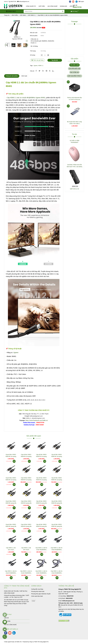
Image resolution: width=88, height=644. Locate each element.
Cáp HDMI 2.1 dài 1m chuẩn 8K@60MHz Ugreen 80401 (26, 98)
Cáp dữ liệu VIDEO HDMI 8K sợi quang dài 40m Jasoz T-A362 (26, 456)
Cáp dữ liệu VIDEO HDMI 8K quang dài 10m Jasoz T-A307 (41, 526)
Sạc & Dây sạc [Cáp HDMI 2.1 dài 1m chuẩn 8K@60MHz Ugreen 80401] (75, 72)
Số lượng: (33, 55)
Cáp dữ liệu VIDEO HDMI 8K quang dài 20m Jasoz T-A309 (11, 526)
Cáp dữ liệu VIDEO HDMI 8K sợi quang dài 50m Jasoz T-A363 (11, 456)
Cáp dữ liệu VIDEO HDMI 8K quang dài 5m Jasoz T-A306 (57, 526)
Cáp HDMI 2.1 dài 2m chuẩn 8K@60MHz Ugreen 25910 (57, 572)
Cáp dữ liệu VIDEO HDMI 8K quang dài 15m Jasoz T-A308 (26, 526)
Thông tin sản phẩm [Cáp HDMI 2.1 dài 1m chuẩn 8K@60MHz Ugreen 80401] (12, 76)
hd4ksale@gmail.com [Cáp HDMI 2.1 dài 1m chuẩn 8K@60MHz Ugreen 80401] (23, 2)
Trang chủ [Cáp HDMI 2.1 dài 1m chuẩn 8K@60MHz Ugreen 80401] (7, 15)
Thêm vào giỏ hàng (37, 60)
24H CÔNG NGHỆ (52, 6)
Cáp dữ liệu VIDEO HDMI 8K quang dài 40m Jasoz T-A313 (26, 502)
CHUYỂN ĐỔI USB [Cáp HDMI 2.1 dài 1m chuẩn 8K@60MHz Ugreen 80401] (74, 69)
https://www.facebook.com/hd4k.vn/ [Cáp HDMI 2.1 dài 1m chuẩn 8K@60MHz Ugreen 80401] (37, 420)
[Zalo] (54, 71)
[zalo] (77, 2)
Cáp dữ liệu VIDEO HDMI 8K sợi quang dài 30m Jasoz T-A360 (41, 456)
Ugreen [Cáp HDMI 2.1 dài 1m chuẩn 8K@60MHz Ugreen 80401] (36, 66)
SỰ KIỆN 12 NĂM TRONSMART (74, 141)
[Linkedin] (43, 71)
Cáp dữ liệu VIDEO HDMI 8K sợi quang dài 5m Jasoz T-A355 (57, 479)
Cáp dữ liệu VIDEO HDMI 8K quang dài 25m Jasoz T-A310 (57, 502)
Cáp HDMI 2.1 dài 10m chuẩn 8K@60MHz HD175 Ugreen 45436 (26, 549)
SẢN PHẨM (7, 621)
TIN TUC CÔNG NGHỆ (10, 625)
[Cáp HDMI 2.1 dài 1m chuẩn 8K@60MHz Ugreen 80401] (13, 6)
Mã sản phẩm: (34, 36)
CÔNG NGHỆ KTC (31, 6)
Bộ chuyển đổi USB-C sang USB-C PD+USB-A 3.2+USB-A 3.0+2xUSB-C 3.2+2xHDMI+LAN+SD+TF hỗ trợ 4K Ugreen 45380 (74, 123)
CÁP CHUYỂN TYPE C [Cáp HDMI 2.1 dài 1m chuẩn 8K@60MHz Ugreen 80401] (74, 76)
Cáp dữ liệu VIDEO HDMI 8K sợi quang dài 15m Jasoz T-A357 (26, 479)
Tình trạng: (33, 51)
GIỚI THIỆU (42, 6)
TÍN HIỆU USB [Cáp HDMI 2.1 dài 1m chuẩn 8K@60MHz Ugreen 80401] (74, 65)
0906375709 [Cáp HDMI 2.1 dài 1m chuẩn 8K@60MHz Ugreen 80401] (13, 2)
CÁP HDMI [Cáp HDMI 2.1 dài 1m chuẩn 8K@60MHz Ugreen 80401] (23, 15)
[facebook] (71, 2)
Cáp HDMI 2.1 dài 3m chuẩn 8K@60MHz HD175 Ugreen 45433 (57, 549)
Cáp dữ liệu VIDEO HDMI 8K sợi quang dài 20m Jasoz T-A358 (11, 479)
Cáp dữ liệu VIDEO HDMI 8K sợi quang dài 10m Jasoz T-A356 (41, 479)
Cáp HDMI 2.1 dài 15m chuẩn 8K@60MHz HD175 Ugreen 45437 (11, 549)
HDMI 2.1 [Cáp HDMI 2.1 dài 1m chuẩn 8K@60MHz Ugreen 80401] (41, 66)
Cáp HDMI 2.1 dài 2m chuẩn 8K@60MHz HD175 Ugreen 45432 (11, 572)
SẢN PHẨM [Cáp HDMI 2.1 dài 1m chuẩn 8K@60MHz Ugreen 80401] (15, 15)
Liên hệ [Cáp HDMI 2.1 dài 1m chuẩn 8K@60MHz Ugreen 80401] (55, 60)
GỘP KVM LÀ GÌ (74, 189)
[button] (82, 2)
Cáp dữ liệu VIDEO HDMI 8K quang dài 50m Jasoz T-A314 (11, 502)
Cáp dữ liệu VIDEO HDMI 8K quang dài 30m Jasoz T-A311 (41, 502)
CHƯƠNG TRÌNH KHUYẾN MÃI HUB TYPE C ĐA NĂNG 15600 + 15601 (74, 166)
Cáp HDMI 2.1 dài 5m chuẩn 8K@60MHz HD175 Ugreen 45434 (41, 549)
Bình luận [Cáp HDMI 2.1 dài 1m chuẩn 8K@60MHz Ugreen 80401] (24, 76)
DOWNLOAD (63, 6)
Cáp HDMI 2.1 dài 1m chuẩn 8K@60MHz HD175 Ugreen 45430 (26, 572)
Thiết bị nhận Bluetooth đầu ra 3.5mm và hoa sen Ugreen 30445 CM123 (74, 99)
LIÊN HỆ (6, 618)
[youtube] (74, 2)
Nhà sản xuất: (34, 33)
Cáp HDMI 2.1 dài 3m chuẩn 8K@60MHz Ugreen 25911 (41, 572)
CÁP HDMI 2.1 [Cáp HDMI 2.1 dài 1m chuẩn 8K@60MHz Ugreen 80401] (32, 15)
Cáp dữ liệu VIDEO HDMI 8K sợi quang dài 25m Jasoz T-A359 (57, 456)
